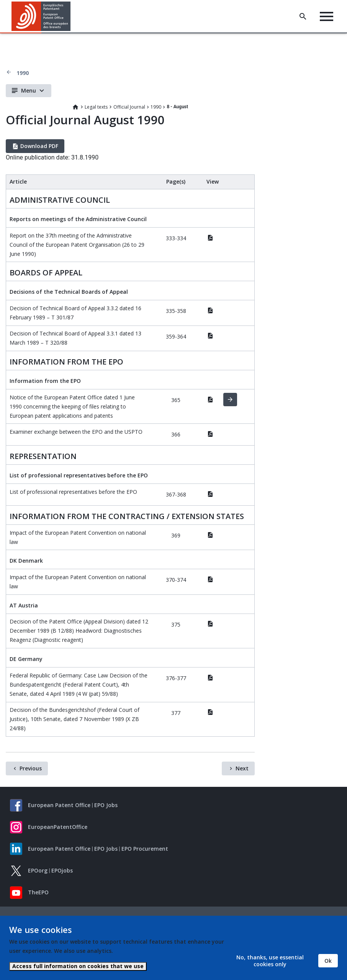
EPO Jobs (106, 805)
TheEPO (38, 892)
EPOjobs (62, 870)
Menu (29, 90)
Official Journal (129, 107)
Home (75, 107)
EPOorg (38, 870)
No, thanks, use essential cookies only (270, 961)
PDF (210, 238)
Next (242, 768)
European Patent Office (59, 805)
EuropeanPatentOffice (58, 827)
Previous (31, 768)
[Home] (41, 16)
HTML (230, 400)
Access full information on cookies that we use (78, 966)
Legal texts (96, 107)
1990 (23, 73)
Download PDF (39, 146)
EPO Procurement (145, 849)
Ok (328, 961)
